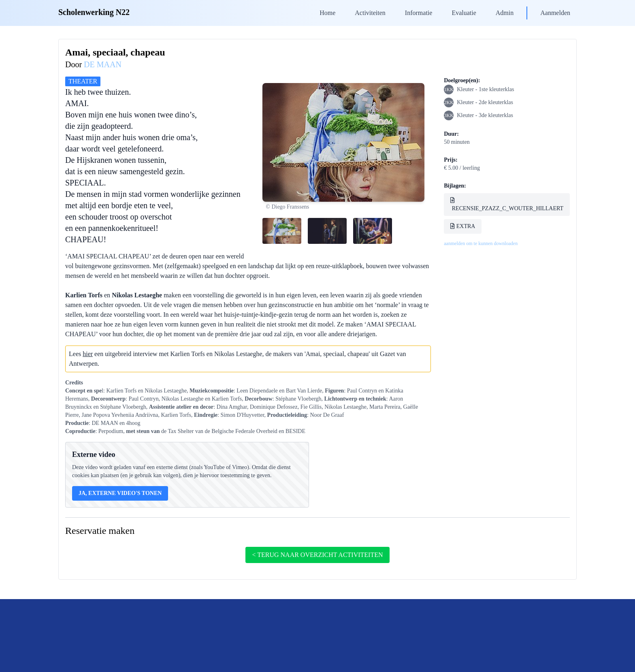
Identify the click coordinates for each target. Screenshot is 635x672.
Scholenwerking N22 (94, 12)
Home (327, 13)
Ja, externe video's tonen (120, 493)
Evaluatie (464, 13)
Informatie (419, 13)
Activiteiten (370, 13)
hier (88, 354)
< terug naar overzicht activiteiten (317, 555)
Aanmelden (555, 13)
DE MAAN (103, 64)
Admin (505, 13)
